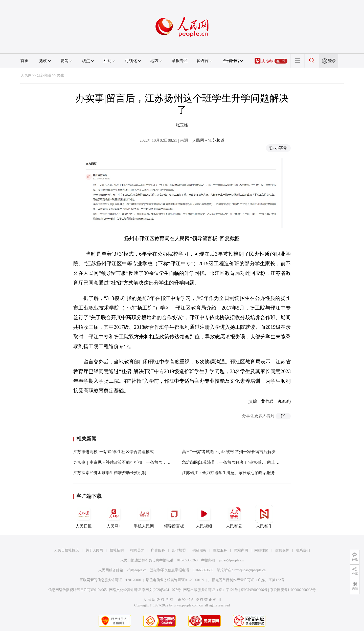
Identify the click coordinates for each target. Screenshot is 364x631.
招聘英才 (137, 550)
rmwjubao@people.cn (250, 570)
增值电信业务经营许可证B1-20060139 (175, 580)
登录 (332, 61)
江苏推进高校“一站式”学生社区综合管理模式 (113, 452)
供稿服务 (199, 550)
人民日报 (84, 517)
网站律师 (261, 550)
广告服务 (158, 550)
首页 (25, 61)
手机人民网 (144, 517)
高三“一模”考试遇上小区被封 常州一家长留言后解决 (229, 452)
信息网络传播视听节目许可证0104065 (77, 590)
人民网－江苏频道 (208, 140)
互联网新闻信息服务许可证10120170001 (111, 580)
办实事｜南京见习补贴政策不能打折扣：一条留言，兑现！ (126, 462)
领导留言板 (174, 517)
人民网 (26, 75)
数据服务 (220, 550)
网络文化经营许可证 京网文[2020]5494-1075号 (145, 590)
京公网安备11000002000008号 (293, 590)
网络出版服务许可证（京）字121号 (211, 590)
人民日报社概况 (66, 550)
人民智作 (264, 517)
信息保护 (282, 550)
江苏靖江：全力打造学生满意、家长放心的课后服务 (229, 473)
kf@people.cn (137, 570)
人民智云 (234, 517)
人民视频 (204, 517)
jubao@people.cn (231, 560)
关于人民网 (94, 550)
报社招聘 (117, 550)
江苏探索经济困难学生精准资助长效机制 (110, 473)
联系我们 (303, 550)
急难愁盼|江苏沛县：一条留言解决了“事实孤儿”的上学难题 (235, 462)
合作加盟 (179, 550)
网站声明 (241, 550)
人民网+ (114, 517)
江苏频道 (44, 75)
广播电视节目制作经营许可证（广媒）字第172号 (246, 580)
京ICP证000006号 (254, 590)
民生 (60, 75)
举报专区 (180, 61)
